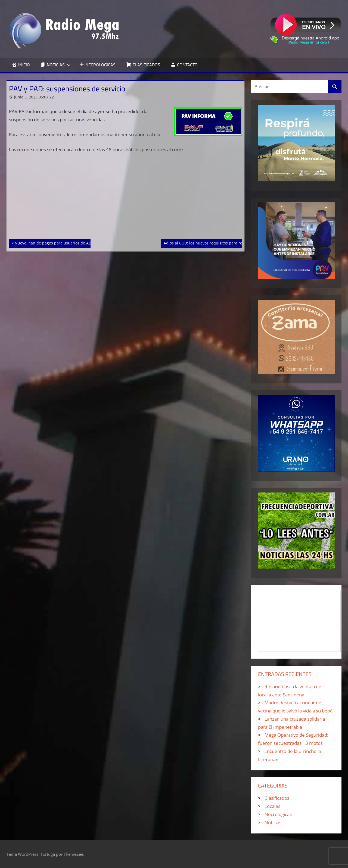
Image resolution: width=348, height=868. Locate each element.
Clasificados (277, 798)
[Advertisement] (126, 199)
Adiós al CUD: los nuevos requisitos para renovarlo (210, 243)
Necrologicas (278, 814)
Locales (272, 806)
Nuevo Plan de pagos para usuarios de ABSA (55, 243)
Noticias (273, 822)
